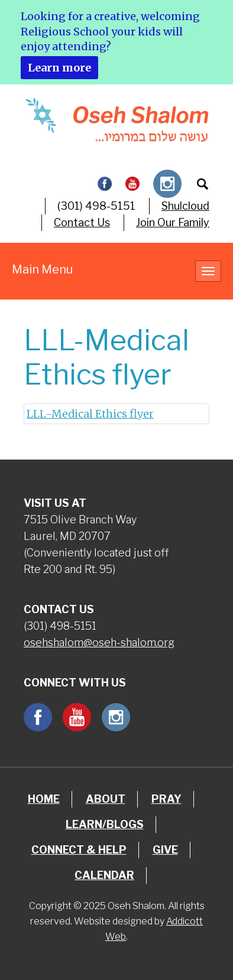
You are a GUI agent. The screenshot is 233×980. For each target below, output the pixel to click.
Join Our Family (173, 222)
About (106, 799)
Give (165, 850)
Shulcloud (185, 206)
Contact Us (82, 222)
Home (44, 799)
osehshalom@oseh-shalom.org (99, 642)
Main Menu (42, 269)
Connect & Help (79, 850)
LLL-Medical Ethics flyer (90, 414)
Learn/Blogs (105, 824)
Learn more (59, 68)
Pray (166, 799)
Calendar (104, 875)
